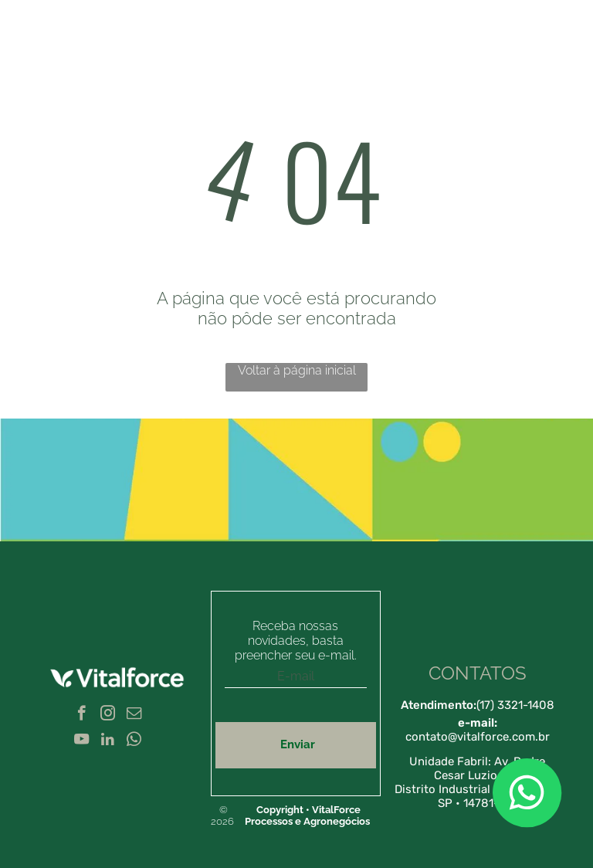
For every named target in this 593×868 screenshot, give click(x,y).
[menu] (559, 76)
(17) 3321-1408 (515, 705)
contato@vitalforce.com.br (478, 737)
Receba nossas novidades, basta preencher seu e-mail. (296, 641)
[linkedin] (108, 741)
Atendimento (437, 705)
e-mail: (478, 723)
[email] (134, 715)
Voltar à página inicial (297, 370)
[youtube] (81, 741)
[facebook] (81, 715)
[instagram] (108, 715)
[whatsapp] (134, 741)
